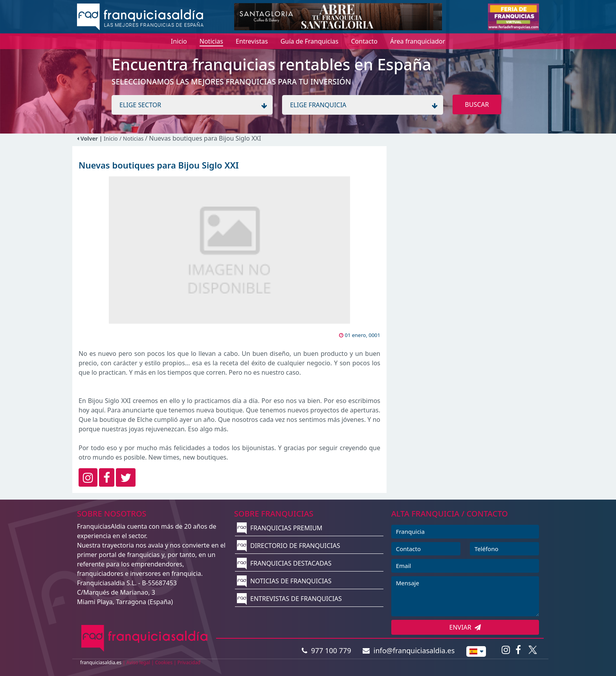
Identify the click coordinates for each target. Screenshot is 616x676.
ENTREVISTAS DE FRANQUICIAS (289, 599)
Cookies (164, 662)
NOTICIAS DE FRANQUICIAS (284, 581)
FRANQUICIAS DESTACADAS (284, 563)
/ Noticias (132, 138)
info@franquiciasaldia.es (409, 650)
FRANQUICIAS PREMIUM (280, 528)
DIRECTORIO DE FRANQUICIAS (289, 546)
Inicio (111, 138)
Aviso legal (138, 662)
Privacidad (189, 662)
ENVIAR (465, 627)
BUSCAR (477, 104)
